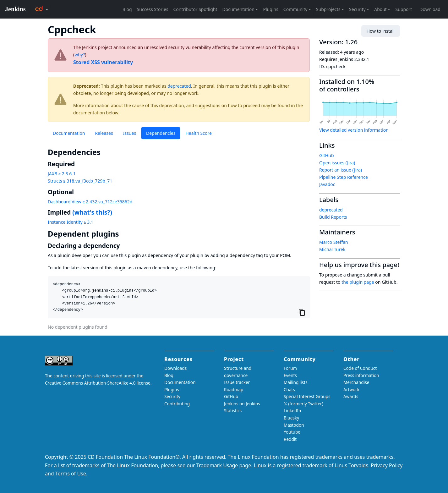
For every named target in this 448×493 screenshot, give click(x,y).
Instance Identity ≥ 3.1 (71, 222)
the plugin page (358, 282)
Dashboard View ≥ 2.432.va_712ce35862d (90, 202)
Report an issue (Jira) (341, 170)
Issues (130, 133)
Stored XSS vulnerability (103, 62)
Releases (104, 133)
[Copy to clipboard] (302, 312)
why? (80, 55)
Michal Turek (332, 249)
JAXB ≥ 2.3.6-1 (62, 174)
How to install (381, 31)
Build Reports (333, 217)
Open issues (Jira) (337, 163)
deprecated (179, 86)
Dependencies (161, 133)
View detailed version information (354, 130)
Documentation (69, 133)
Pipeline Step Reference (344, 177)
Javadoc (327, 184)
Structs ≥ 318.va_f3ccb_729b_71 (80, 181)
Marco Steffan (334, 242)
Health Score (198, 133)
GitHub (327, 155)
